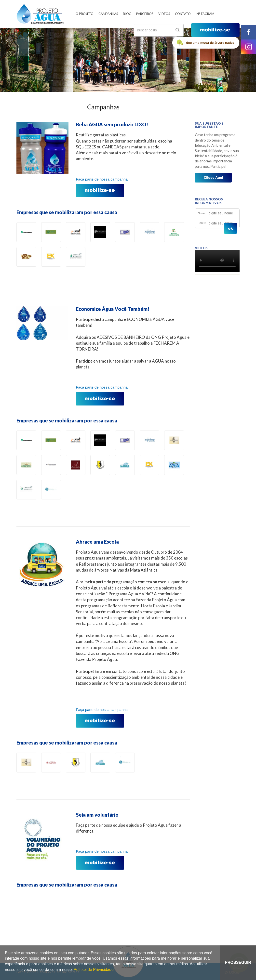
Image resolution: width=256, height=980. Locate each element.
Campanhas (108, 14)
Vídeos (164, 14)
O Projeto (85, 14)
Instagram (205, 14)
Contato (183, 14)
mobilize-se (215, 30)
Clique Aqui (213, 177)
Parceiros (145, 14)
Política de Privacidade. (94, 970)
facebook (249, 32)
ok (177, 30)
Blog (127, 14)
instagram (249, 47)
